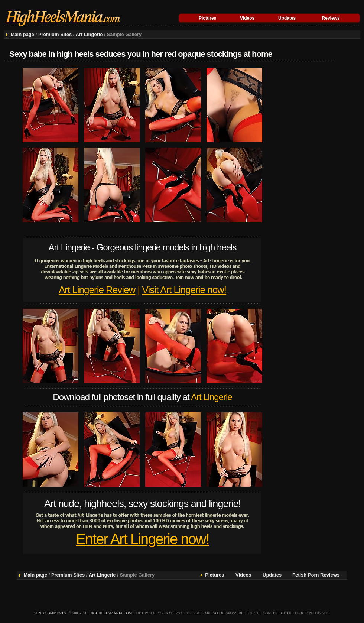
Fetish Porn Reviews (316, 575)
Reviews (331, 18)
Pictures (207, 18)
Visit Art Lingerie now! (184, 290)
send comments (50, 613)
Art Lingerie (89, 34)
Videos (247, 18)
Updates (287, 18)
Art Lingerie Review (97, 290)
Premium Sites (55, 34)
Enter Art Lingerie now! (142, 539)
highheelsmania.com (110, 613)
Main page (22, 34)
